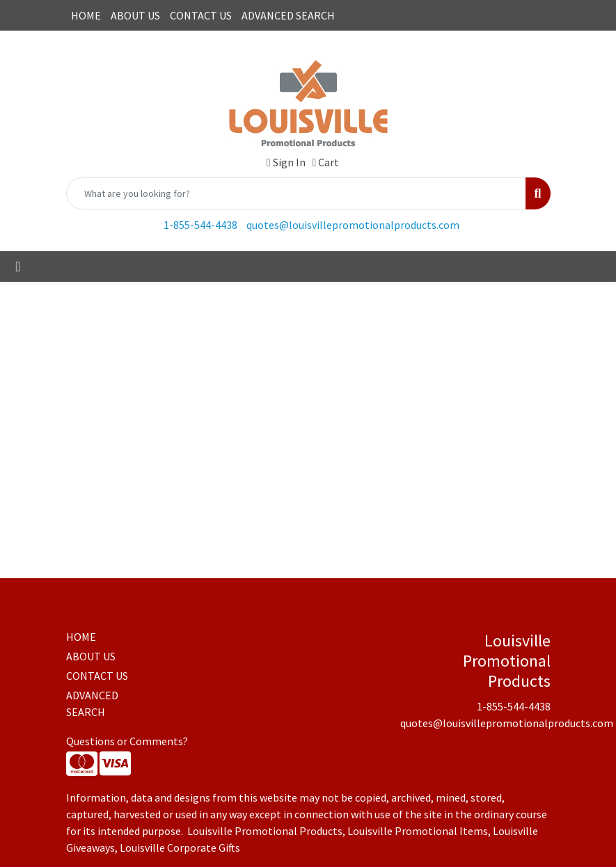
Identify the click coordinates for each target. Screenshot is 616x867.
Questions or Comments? (127, 741)
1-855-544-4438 (200, 225)
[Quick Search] (297, 193)
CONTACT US (201, 15)
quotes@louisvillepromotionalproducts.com (353, 225)
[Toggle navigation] (18, 267)
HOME (86, 15)
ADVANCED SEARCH (288, 15)
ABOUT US (135, 15)
